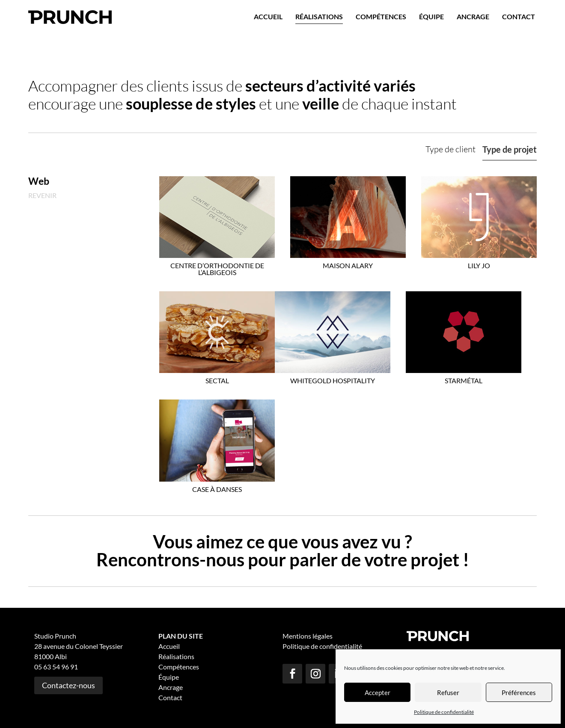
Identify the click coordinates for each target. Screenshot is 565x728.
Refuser (448, 692)
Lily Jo (479, 265)
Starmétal (464, 380)
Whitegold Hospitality (333, 380)
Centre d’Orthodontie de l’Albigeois (217, 269)
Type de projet (510, 149)
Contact (519, 16)
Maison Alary (348, 265)
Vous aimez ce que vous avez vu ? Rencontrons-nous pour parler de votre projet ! (283, 550)
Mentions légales (308, 636)
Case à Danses (217, 489)
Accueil (268, 16)
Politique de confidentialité (444, 712)
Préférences (519, 692)
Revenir (42, 195)
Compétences (381, 16)
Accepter (378, 692)
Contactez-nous (68, 685)
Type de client (451, 149)
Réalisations (319, 16)
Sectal (217, 380)
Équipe (431, 16)
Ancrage (473, 16)
